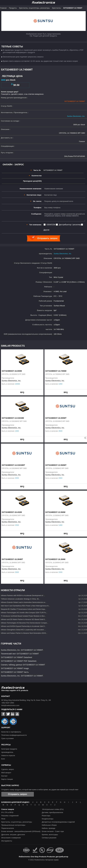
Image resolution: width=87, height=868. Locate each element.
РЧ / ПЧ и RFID (7, 812)
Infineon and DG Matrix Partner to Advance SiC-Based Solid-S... (24, 619)
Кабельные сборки (49, 825)
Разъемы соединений (10, 816)
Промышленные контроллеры (13, 825)
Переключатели (8, 828)
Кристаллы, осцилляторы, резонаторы (34, 8)
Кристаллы (56, 8)
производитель (7, 752)
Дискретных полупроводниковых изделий (58, 822)
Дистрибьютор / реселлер (70, 225)
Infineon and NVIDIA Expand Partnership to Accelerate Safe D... (23, 626)
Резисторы (46, 816)
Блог (3, 759)
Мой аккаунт (6, 773)
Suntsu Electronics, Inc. (76, 116)
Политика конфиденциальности (14, 735)
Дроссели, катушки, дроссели (13, 835)
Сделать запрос (8, 769)
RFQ (22, 392)
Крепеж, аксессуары (50, 835)
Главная (3, 8)
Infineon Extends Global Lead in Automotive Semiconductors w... (24, 602)
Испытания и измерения (11, 838)
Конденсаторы (48, 819)
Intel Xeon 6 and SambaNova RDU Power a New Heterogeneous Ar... (25, 606)
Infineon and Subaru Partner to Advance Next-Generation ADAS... (24, 633)
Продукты (13, 8)
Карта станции (7, 779)
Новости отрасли (8, 756)
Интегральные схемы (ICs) (53, 809)
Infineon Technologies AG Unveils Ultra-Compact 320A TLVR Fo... (24, 613)
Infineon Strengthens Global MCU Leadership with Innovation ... (23, 630)
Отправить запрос (18, 794)
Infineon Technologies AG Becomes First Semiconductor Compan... (25, 623)
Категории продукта (9, 749)
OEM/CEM (51, 225)
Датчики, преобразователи (52, 812)
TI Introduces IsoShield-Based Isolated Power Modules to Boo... (23, 616)
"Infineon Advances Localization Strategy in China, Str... (20, 599)
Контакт (4, 776)
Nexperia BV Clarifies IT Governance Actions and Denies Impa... (24, 609)
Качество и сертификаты (11, 732)
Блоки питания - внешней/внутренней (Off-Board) (21, 831)
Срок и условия (7, 738)
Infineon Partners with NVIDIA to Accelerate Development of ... (23, 596)
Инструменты (7, 841)
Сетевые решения (49, 838)
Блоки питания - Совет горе (53, 831)
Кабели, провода (48, 828)
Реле (3, 819)
